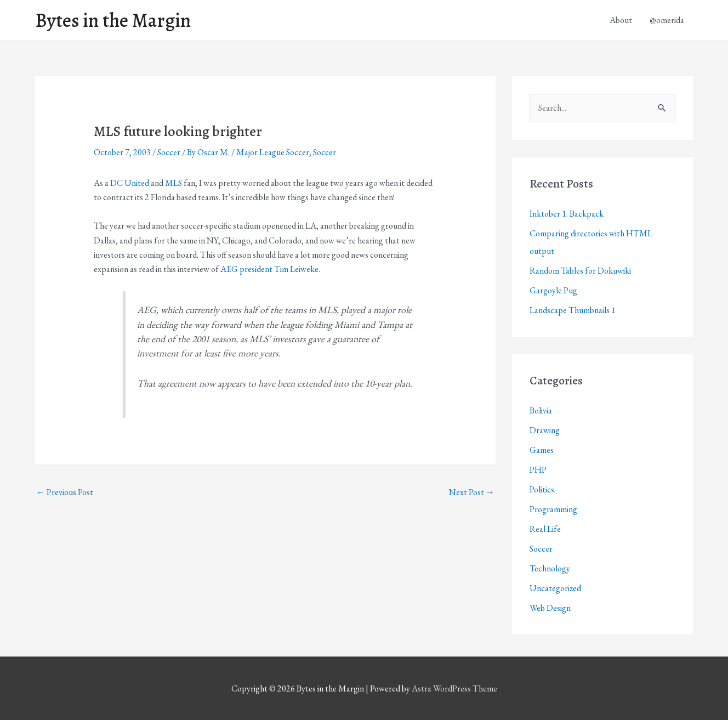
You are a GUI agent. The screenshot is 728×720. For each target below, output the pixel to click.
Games (542, 450)
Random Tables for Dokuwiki (580, 271)
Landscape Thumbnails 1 (573, 310)
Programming (553, 509)
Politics (542, 489)
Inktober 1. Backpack (567, 214)
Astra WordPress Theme (454, 688)
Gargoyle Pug (553, 290)
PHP (538, 470)
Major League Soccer (273, 152)
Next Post (472, 492)
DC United (130, 183)
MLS (174, 183)
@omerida (667, 20)
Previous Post (65, 492)
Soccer (169, 152)
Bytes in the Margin (113, 20)
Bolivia (541, 410)
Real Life (545, 529)
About (621, 20)
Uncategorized (555, 588)
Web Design (550, 608)
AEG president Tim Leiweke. (270, 269)
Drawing (545, 430)
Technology (550, 568)
